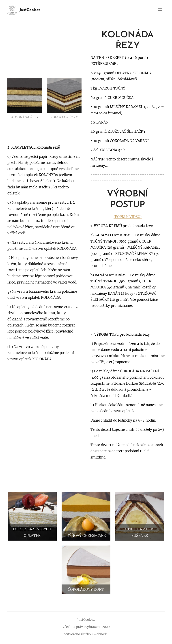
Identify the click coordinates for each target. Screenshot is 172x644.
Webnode (101, 634)
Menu (160, 10)
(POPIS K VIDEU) (128, 217)
